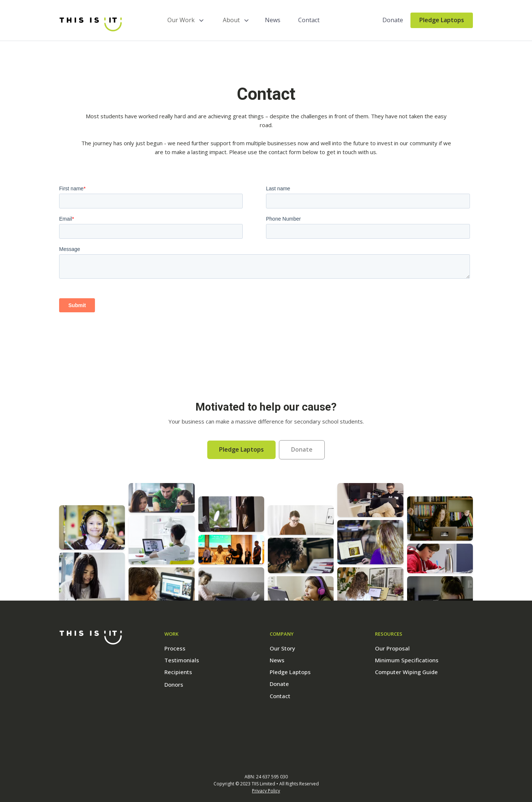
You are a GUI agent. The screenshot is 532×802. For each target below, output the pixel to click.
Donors (174, 685)
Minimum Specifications (407, 660)
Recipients (178, 672)
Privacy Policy (266, 791)
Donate (393, 20)
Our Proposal (392, 648)
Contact (309, 20)
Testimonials (182, 660)
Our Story (282, 648)
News (273, 20)
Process (175, 648)
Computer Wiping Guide (406, 672)
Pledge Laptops (442, 20)
